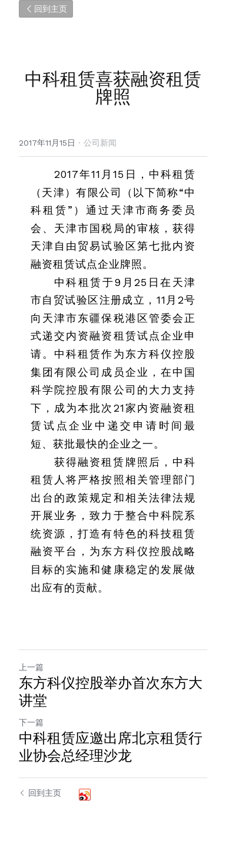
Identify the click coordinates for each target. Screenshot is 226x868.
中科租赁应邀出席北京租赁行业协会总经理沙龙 (111, 747)
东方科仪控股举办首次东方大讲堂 (111, 692)
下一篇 (31, 722)
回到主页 (46, 9)
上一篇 (31, 667)
